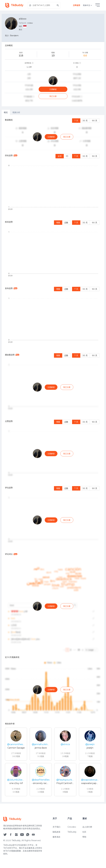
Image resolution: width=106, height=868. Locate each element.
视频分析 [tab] (16, 112)
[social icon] (5, 834)
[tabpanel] (53, 458)
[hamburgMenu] (98, 5)
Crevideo (72, 827)
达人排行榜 (87, 827)
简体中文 (88, 5)
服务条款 (56, 837)
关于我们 (56, 827)
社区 (84, 832)
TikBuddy (72, 832)
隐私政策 (56, 832)
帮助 (84, 837)
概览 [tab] (6, 112)
